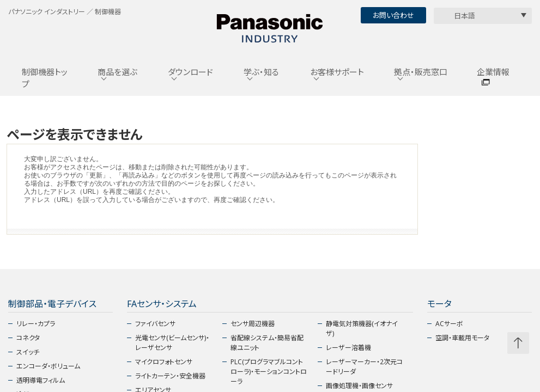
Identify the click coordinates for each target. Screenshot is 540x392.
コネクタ (28, 338)
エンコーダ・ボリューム (48, 366)
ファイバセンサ (155, 324)
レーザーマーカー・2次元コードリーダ (364, 367)
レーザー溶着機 (348, 348)
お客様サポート (337, 72)
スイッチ (28, 352)
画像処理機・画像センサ (359, 386)
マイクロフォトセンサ (164, 362)
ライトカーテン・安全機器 (170, 376)
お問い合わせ (393, 15)
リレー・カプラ (36, 324)
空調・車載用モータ (462, 338)
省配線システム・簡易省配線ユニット (267, 343)
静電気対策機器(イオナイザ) (362, 329)
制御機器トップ (45, 78)
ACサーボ (449, 324)
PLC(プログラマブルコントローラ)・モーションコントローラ (269, 372)
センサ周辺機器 (253, 324)
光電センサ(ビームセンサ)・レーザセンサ (172, 343)
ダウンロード (190, 72)
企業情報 (493, 72)
